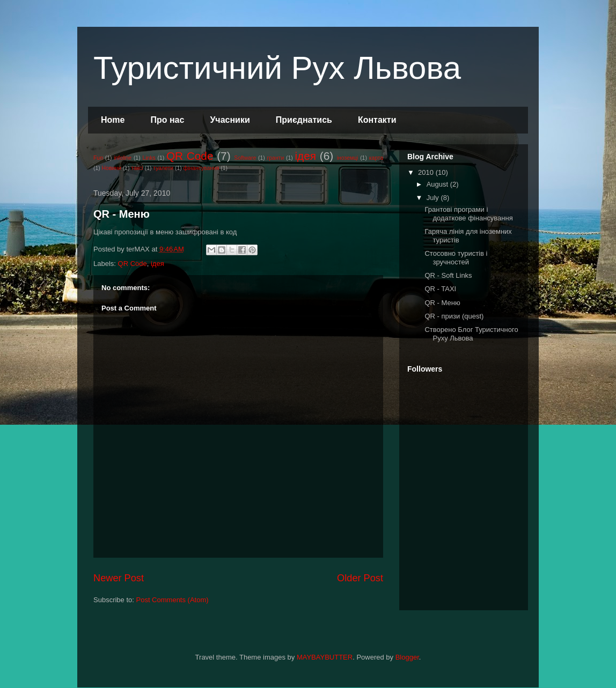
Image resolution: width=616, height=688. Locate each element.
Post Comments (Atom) (173, 600)
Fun (98, 158)
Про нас (167, 120)
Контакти (377, 120)
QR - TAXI (440, 289)
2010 (427, 172)
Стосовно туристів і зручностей (456, 258)
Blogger (407, 657)
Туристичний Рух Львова (277, 68)
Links (149, 158)
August (438, 184)
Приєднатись (304, 120)
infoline (123, 158)
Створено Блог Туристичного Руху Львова (471, 334)
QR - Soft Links (448, 275)
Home (113, 120)
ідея (305, 156)
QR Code (190, 156)
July (434, 198)
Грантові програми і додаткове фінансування (468, 214)
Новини (112, 168)
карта (376, 158)
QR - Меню (122, 214)
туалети (163, 168)
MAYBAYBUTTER (325, 657)
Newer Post (119, 578)
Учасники (230, 120)
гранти (276, 158)
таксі (137, 168)
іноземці (348, 158)
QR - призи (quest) (454, 316)
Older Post (360, 578)
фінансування (201, 168)
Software (245, 158)
